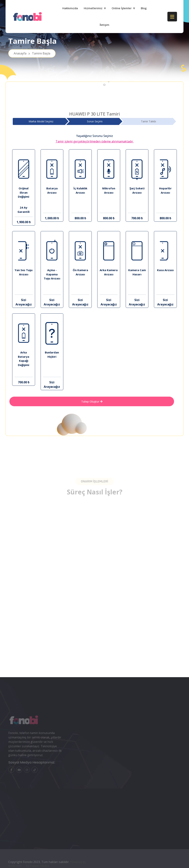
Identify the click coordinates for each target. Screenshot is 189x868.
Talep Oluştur (92, 401)
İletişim (104, 25)
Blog (144, 8)
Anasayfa (32, 53)
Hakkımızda (70, 8)
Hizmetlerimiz (93, 8)
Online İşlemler (122, 8)
